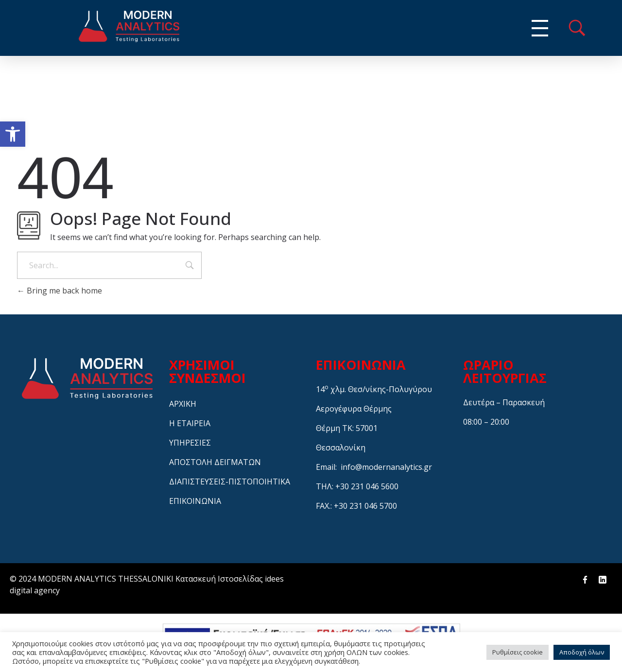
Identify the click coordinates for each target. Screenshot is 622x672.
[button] (13, 134)
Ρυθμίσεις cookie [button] (518, 652)
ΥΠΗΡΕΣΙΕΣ (190, 443)
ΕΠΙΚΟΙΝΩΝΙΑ (195, 501)
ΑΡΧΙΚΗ (183, 404)
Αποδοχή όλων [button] (582, 652)
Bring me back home (60, 291)
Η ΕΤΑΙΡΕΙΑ (190, 423)
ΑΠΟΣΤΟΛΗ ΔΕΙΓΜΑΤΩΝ (215, 462)
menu (577, 28)
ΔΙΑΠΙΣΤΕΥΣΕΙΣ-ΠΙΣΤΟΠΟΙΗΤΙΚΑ (230, 482)
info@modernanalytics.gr (386, 467)
